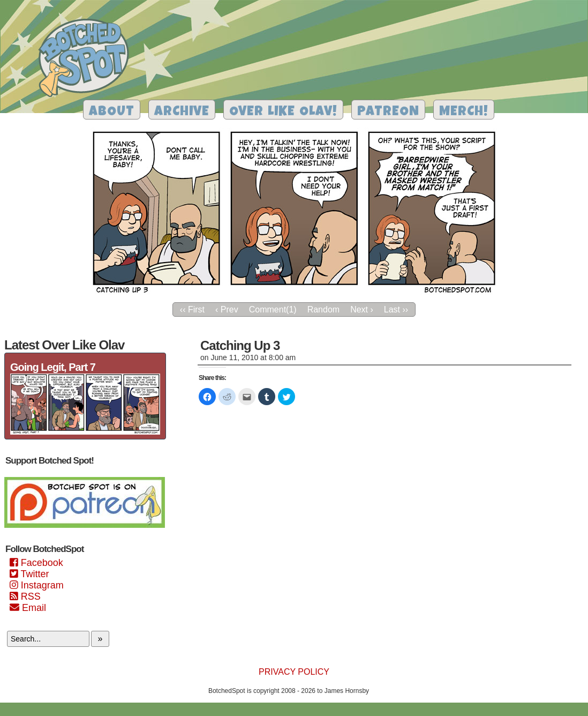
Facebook (36, 563)
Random (323, 309)
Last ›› (396, 309)
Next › (362, 309)
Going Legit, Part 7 (53, 367)
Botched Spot (88, 59)
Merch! (464, 112)
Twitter (29, 574)
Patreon (388, 112)
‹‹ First (192, 309)
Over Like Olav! (283, 112)
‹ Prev (227, 309)
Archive (182, 112)
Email (28, 608)
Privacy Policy (294, 672)
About (112, 112)
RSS (25, 596)
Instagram (37, 585)
